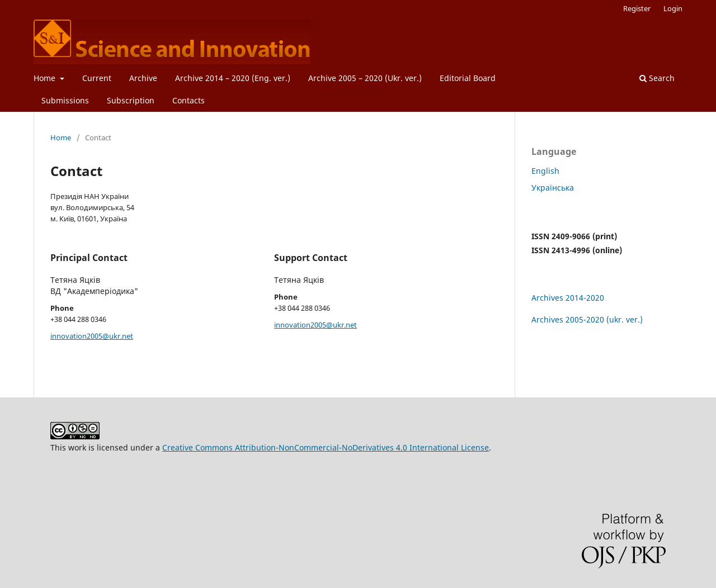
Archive (143, 78)
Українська (553, 188)
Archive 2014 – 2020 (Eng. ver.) (233, 78)
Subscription (131, 100)
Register (637, 8)
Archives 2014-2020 (568, 298)
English (545, 171)
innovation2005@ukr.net (92, 336)
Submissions (65, 100)
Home (46, 78)
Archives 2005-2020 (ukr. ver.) (587, 319)
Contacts (189, 100)
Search (657, 78)
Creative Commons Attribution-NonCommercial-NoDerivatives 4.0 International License (326, 447)
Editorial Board (468, 78)
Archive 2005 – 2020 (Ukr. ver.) (365, 78)
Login (673, 8)
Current (97, 78)
